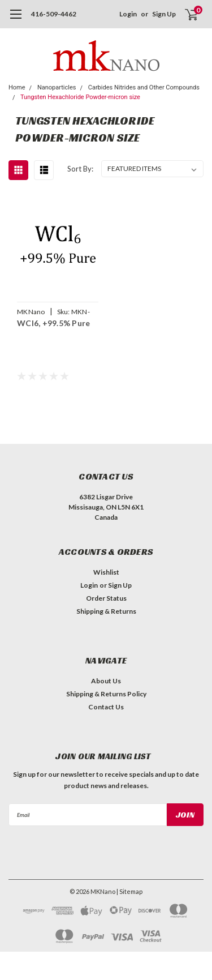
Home (17, 87)
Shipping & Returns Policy (106, 694)
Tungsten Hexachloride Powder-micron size (80, 97)
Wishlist (106, 572)
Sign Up (164, 14)
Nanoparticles (57, 87)
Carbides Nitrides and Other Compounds (144, 87)
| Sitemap (129, 891)
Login (128, 14)
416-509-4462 (54, 14)
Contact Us (106, 707)
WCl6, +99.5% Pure (53, 323)
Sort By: (80, 169)
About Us (106, 681)
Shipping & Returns (106, 611)
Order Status (106, 598)
